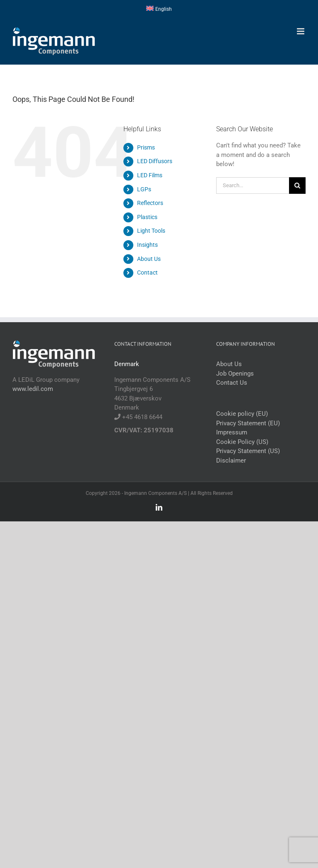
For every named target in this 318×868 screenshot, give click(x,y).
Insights (147, 245)
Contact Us (232, 383)
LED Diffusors (155, 161)
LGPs (144, 189)
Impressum (232, 432)
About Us (149, 259)
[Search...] (253, 186)
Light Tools (151, 231)
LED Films (150, 175)
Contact (147, 272)
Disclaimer (231, 461)
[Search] (297, 186)
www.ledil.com (33, 389)
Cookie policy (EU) (242, 414)
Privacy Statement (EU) (248, 423)
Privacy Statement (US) (248, 451)
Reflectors (150, 203)
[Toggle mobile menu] (301, 31)
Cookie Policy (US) (242, 442)
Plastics (147, 217)
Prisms (146, 147)
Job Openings (235, 374)
